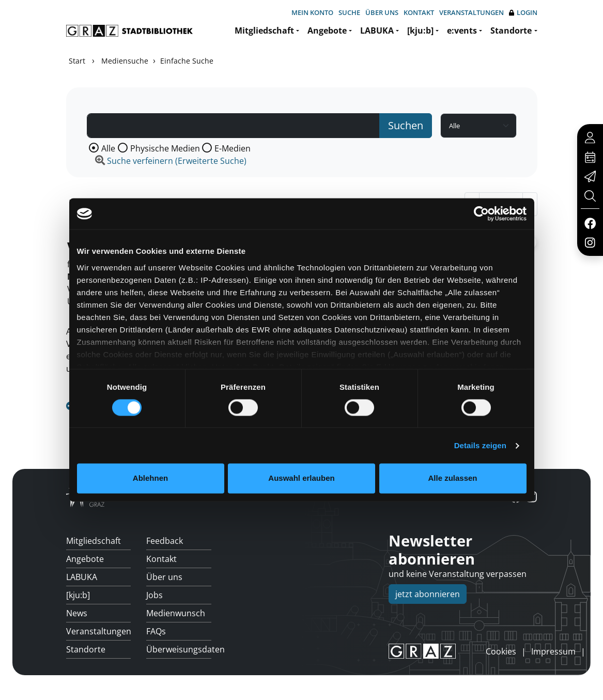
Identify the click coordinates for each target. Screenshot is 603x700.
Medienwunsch (176, 613)
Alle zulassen (452, 478)
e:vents (462, 31)
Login (523, 13)
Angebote (327, 31)
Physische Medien (165, 148)
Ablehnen (150, 478)
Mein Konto (312, 12)
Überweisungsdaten (179, 649)
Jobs (154, 595)
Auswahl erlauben (301, 478)
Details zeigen (480, 445)
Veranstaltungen (471, 12)
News (77, 613)
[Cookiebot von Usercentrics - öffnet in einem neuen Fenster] (481, 214)
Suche (349, 12)
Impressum (553, 651)
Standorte (511, 31)
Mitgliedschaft (264, 31)
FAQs (156, 631)
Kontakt (419, 12)
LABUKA (377, 31)
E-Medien (233, 148)
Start (77, 61)
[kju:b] (420, 31)
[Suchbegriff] (234, 126)
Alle (108, 148)
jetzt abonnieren (428, 594)
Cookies (501, 651)
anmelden (468, 651)
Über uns (382, 12)
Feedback (165, 541)
